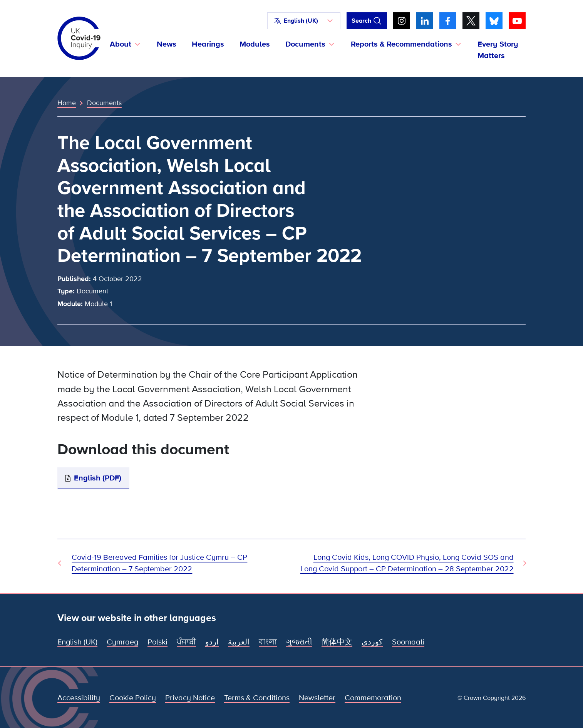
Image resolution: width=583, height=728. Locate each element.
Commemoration (373, 698)
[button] (304, 21)
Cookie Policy (133, 698)
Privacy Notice (190, 698)
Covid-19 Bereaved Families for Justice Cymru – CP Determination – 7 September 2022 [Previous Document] (159, 563)
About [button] (121, 44)
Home (67, 103)
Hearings (208, 44)
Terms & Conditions (257, 698)
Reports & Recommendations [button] (401, 44)
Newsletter (317, 698)
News (167, 44)
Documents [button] (305, 44)
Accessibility (79, 698)
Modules (255, 44)
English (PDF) (98, 478)
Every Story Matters (498, 50)
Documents (104, 103)
